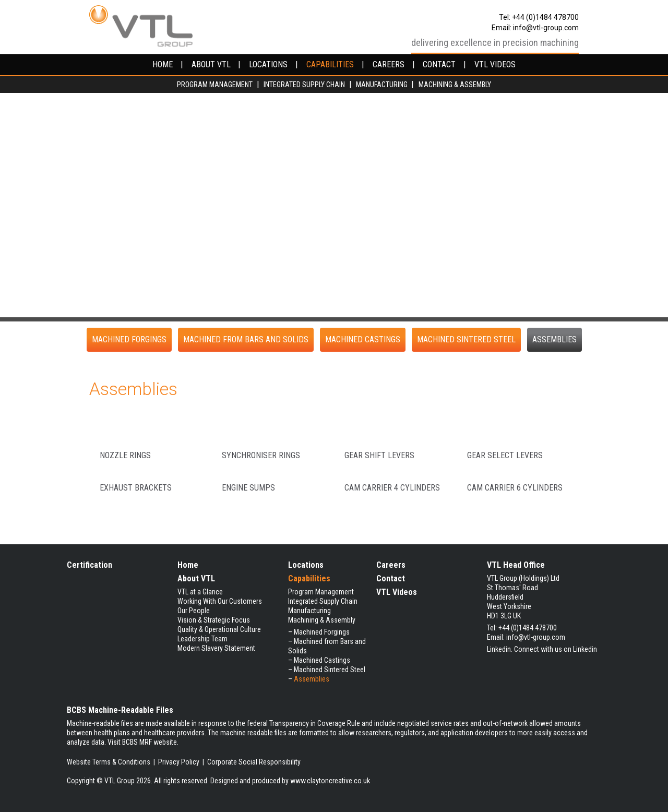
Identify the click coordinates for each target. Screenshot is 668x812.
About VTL (196, 578)
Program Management (215, 85)
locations (268, 65)
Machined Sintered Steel (466, 339)
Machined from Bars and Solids (246, 339)
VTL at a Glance (200, 592)
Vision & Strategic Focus (214, 620)
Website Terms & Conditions (109, 762)
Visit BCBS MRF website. (143, 742)
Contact (391, 578)
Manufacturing (382, 85)
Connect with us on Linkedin (556, 649)
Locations (306, 565)
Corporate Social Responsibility (254, 762)
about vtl (211, 65)
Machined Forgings (129, 339)
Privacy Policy (179, 762)
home (163, 65)
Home (188, 565)
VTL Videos (397, 592)
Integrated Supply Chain (304, 85)
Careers (391, 565)
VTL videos (495, 65)
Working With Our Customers (220, 601)
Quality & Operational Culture (219, 629)
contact (439, 65)
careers (389, 65)
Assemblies (554, 339)
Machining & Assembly (455, 85)
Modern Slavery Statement (216, 648)
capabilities (330, 65)
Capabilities (309, 578)
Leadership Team (202, 639)
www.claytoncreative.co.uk (330, 781)
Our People (194, 611)
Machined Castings (363, 339)
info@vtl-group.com (546, 28)
